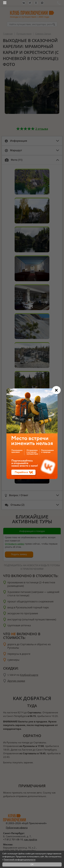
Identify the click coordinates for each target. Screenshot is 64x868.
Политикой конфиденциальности (20, 859)
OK (32, 864)
